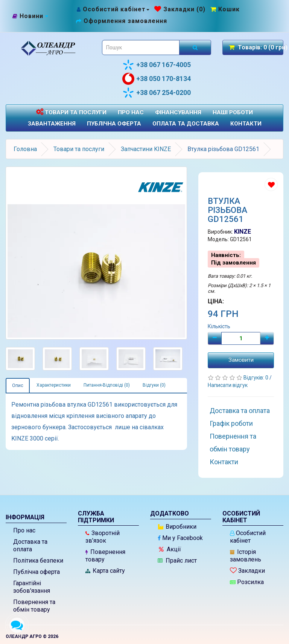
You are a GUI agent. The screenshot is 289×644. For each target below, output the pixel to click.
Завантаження (52, 124)
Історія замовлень (246, 556)
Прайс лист (177, 561)
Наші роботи (233, 112)
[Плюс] (267, 338)
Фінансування (178, 112)
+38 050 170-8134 (157, 79)
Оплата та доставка (186, 124)
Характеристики (54, 385)
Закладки (247, 571)
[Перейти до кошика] (225, 9)
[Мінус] (215, 338)
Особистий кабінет (248, 537)
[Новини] (30, 16)
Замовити (241, 360)
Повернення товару (105, 556)
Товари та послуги (71, 112)
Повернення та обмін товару (233, 443)
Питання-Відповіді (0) (107, 385)
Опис (18, 385)
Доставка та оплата (240, 411)
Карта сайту (105, 571)
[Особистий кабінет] (113, 9)
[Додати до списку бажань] (271, 184)
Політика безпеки (38, 561)
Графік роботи (231, 423)
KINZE (243, 232)
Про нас (131, 112)
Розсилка (247, 582)
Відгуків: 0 (256, 378)
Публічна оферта (114, 124)
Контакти (246, 124)
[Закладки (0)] (180, 9)
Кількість (219, 326)
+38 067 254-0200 (157, 93)
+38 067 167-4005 (157, 65)
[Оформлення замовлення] (122, 21)
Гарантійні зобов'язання (32, 587)
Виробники (177, 527)
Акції (170, 549)
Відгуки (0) (154, 385)
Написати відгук (228, 385)
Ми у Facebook (180, 538)
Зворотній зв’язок (103, 537)
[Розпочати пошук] (195, 47)
